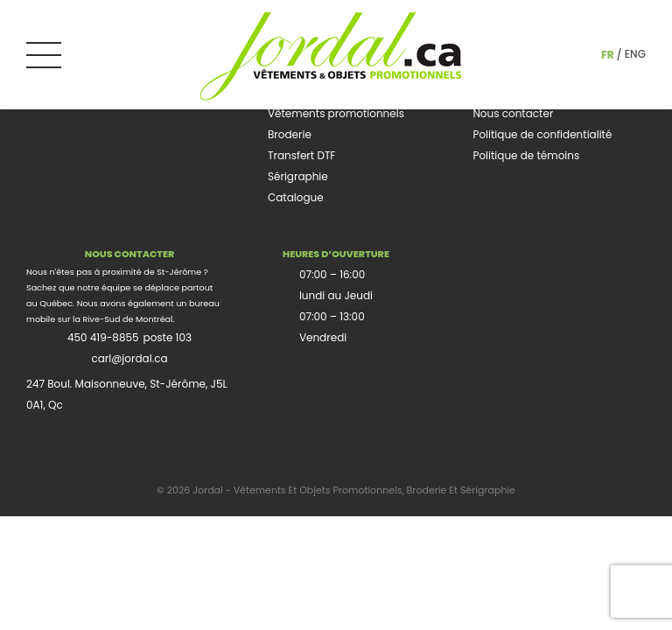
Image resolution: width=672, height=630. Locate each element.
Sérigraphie (298, 176)
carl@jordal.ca (129, 358)
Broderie (290, 134)
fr (608, 55)
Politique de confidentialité (542, 134)
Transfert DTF (302, 155)
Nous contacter (513, 113)
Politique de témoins (526, 155)
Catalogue (296, 197)
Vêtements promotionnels (336, 113)
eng (635, 54)
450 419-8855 (103, 337)
